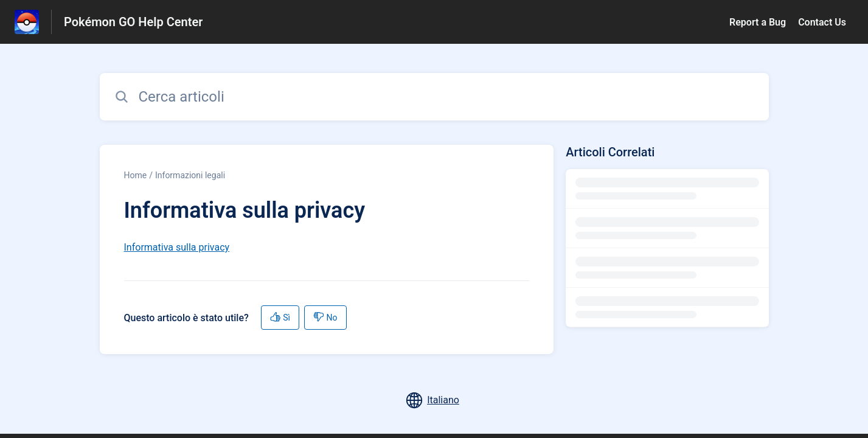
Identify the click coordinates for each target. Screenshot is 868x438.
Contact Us (822, 22)
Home (136, 175)
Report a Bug (758, 22)
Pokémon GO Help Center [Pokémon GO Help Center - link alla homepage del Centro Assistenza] (133, 22)
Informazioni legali (190, 175)
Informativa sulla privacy (177, 247)
